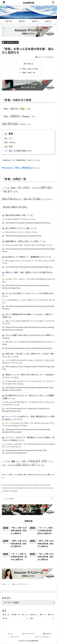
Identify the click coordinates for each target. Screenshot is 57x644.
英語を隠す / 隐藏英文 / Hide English (15, 207)
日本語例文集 (29, 3)
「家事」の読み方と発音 (29, 69)
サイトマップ (15, 637)
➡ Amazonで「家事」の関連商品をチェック (21, 168)
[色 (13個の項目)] (42, 618)
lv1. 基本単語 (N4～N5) (10, 42)
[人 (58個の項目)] (25, 615)
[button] (53, 498)
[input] (28, 498)
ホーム (10, 633)
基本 (11, 150)
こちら (41, 474)
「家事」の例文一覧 (28, 72)
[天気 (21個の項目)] (16, 618)
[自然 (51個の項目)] (34, 615)
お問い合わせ (47, 633)
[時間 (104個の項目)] (16, 615)
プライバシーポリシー (42, 637)
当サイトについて (29, 633)
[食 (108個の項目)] (6, 615)
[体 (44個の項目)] (43, 615)
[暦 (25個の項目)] (51, 615)
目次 (25, 64)
